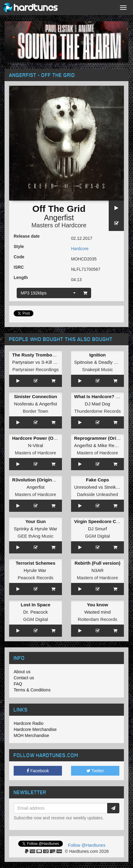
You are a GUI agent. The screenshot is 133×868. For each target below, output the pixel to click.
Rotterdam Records (97, 619)
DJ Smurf (98, 529)
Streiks (111, 487)
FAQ (18, 684)
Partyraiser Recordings (36, 369)
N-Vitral (36, 445)
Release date (27, 236)
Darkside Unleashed (97, 494)
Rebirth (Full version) (98, 563)
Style (19, 246)
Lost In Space (36, 605)
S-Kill (47, 362)
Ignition (97, 355)
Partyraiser (23, 362)
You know (97, 605)
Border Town (36, 411)
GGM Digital (97, 536)
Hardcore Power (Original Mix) (45, 438)
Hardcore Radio (29, 723)
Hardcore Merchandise (35, 729)
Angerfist (59, 218)
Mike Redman (112, 445)
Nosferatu (24, 404)
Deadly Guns (112, 362)
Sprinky (22, 529)
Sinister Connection (36, 396)
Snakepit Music (97, 369)
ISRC (19, 267)
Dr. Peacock (36, 612)
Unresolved (86, 487)
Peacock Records (36, 578)
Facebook (38, 771)
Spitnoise (84, 362)
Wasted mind (98, 612)
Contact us (24, 678)
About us (22, 672)
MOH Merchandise (31, 735)
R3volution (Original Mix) (39, 480)
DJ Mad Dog (97, 404)
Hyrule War (46, 529)
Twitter (95, 771)
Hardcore (80, 249)
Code (19, 257)
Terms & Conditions (32, 690)
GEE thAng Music (36, 536)
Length (21, 277)
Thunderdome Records (97, 411)
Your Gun (35, 521)
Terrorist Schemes (36, 563)
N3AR (97, 570)
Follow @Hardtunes (87, 845)
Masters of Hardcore (59, 225)
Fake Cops (97, 480)
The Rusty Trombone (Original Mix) (50, 355)
